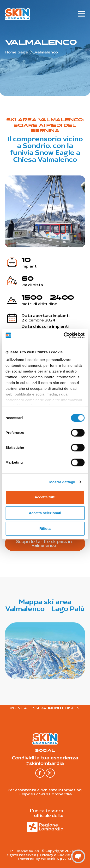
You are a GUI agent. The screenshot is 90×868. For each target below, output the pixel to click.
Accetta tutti (45, 497)
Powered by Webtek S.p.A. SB (45, 859)
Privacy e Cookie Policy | (61, 855)
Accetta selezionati (45, 513)
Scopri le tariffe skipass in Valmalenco (44, 544)
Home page (16, 52)
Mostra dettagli (62, 482)
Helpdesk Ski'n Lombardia (45, 794)
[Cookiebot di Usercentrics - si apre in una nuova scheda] (64, 335)
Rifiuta (45, 528)
